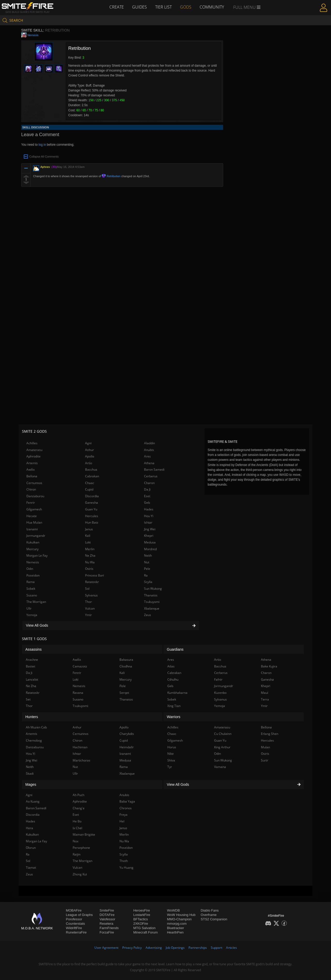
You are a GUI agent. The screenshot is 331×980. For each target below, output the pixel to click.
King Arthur (222, 747)
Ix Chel (77, 828)
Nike (171, 754)
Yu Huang (126, 868)
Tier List (163, 7)
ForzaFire (107, 932)
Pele (147, 569)
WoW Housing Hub (181, 915)
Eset (147, 496)
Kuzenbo (220, 693)
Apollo (90, 456)
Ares (147, 456)
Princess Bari (95, 575)
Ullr (29, 608)
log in (42, 145)
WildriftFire (74, 928)
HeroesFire (141, 910)
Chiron (31, 489)
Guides (140, 7)
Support (216, 948)
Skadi (30, 773)
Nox (76, 841)
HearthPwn (175, 932)
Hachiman (80, 747)
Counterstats (76, 924)
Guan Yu (91, 509)
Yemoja (32, 615)
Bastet (31, 666)
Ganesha (92, 503)
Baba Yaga (127, 801)
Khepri (149, 536)
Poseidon (33, 575)
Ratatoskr (92, 582)
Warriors (174, 717)
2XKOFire (141, 924)
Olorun (31, 848)
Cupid (89, 489)
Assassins (33, 649)
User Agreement (106, 948)
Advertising (154, 948)
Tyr (170, 767)
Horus (172, 747)
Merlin (90, 549)
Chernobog (34, 740)
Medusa (150, 542)
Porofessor (74, 919)
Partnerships (198, 948)
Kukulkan (33, 542)
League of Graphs (79, 915)
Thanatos (151, 595)
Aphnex (45, 167)
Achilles (32, 443)
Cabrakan (92, 476)
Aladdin (149, 443)
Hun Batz (92, 522)
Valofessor (107, 919)
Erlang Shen (270, 734)
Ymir (88, 615)
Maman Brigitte (84, 834)
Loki (88, 542)
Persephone (81, 848)
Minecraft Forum (145, 932)
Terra (265, 699)
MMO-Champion (179, 919)
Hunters (32, 717)
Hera (29, 828)
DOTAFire (107, 915)
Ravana (78, 693)
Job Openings (175, 948)
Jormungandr (36, 536)
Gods (186, 7)
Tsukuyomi (152, 602)
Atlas (171, 666)
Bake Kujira (269, 666)
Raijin (77, 854)
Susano (32, 595)
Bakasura (126, 660)
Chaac (90, 483)
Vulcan (90, 608)
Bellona (32, 476)
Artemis (32, 463)
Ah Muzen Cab (36, 727)
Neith (148, 555)
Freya (123, 815)
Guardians (175, 649)
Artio (89, 463)
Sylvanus (91, 595)
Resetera (106, 924)
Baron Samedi (154, 469)
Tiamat (31, 868)
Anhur (89, 450)
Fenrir (31, 503)
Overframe (209, 915)
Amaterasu (34, 450)
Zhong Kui (80, 874)
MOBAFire (74, 910)
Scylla (148, 582)
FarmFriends (109, 928)
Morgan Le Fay (37, 555)
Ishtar (148, 522)
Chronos (126, 808)
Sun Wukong (153, 589)
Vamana (220, 767)
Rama (31, 582)
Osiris (89, 569)
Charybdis (127, 734)
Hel (122, 821)
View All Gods (111, 625)
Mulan (265, 747)
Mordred (150, 549)
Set (28, 699)
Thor (88, 602)
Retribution (111, 176)
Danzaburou (35, 496)
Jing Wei (150, 529)
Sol (87, 589)
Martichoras (81, 760)
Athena (149, 463)
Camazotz (80, 666)
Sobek (31, 589)
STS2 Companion (214, 919)
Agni (88, 443)
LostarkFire (142, 915)
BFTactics (140, 919)
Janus (89, 529)
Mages (31, 784)
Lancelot (32, 679)
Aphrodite (33, 456)
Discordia (92, 496)
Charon (149, 483)
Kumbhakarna (177, 693)
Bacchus (91, 469)
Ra (146, 575)
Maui (265, 693)
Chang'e (79, 808)
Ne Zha (90, 555)
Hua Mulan (34, 522)
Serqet (124, 693)
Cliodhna (126, 666)
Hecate (32, 516)
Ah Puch (78, 795)
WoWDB (174, 910)
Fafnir (218, 679)
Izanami (32, 529)
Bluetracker (176, 928)
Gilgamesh (34, 509)
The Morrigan (36, 602)
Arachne (32, 660)
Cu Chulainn (223, 734)
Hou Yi (149, 516)
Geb (147, 503)
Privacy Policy (132, 948)
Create (117, 7)
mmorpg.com (177, 924)
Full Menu (247, 7)
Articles (231, 948)
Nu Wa (90, 562)
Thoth (124, 861)
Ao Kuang (33, 801)
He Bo (77, 821)
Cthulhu (173, 679)
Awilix (31, 469)
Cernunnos (34, 483)
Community (212, 7)
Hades (149, 509)
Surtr (265, 760)
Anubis (149, 450)
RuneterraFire (76, 932)
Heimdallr (127, 747)
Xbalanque (152, 608)
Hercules (92, 516)
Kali (88, 536)
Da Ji (147, 489)
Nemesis (33, 35)
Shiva (171, 760)
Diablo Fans (210, 910)
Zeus (148, 615)
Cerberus (151, 476)
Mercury (32, 549)
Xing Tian (174, 706)
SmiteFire (107, 910)
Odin (30, 569)
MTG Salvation (144, 928)
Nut (147, 562)
